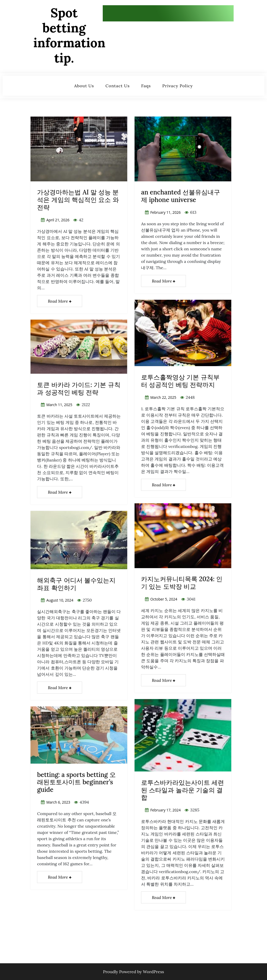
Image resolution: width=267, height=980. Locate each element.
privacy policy (178, 86)
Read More (59, 301)
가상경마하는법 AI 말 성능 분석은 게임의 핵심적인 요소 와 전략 (78, 200)
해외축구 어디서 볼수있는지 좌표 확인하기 (76, 584)
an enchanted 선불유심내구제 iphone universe (181, 196)
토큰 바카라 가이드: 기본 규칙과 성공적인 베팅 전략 (79, 389)
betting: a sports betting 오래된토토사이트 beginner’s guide (76, 782)
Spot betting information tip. (69, 35)
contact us (118, 86)
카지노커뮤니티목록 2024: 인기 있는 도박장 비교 (182, 583)
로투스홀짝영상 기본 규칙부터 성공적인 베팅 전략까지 (180, 381)
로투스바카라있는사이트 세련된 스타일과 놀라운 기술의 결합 (183, 790)
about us (84, 86)
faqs (146, 86)
